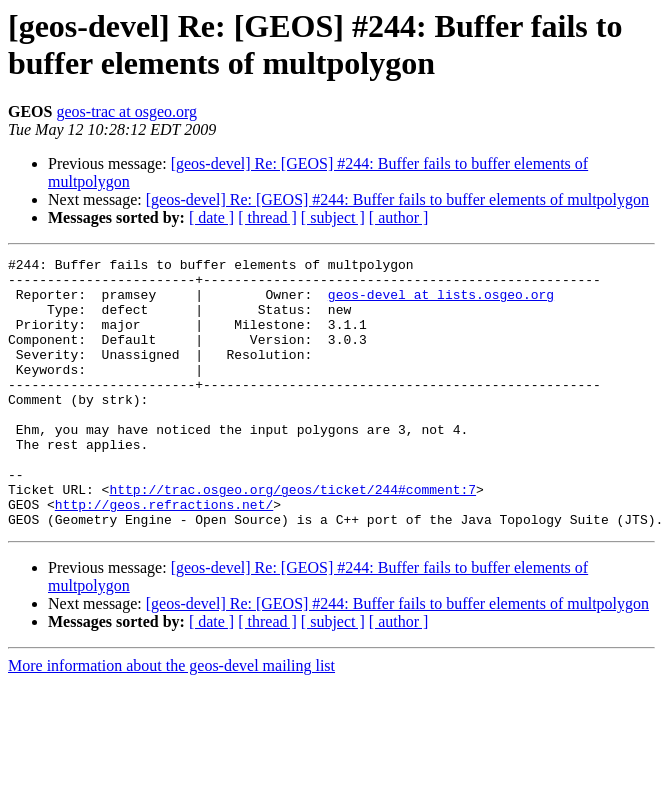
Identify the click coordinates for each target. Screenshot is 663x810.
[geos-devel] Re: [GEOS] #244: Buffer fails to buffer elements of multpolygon (397, 199)
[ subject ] (333, 217)
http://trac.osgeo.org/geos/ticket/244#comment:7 (292, 537)
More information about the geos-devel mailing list (171, 719)
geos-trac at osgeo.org (126, 111)
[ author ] (399, 217)
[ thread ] (267, 217)
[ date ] (211, 217)
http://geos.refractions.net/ (164, 555)
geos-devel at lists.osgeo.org (441, 303)
